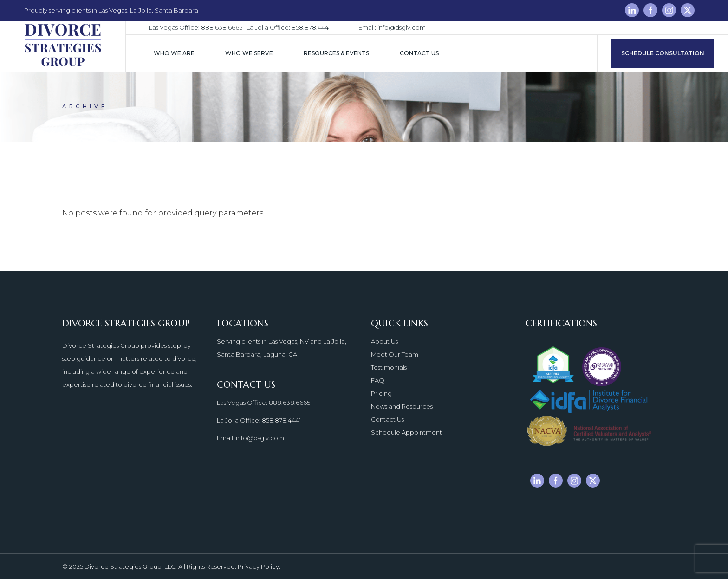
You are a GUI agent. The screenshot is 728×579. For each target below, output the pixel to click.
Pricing (381, 393)
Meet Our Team (395, 354)
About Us (384, 341)
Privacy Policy (258, 566)
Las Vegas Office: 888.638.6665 (196, 27)
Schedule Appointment (406, 432)
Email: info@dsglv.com (392, 27)
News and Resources (402, 406)
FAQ (378, 380)
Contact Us (387, 419)
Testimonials (389, 367)
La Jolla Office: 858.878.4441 (289, 27)
